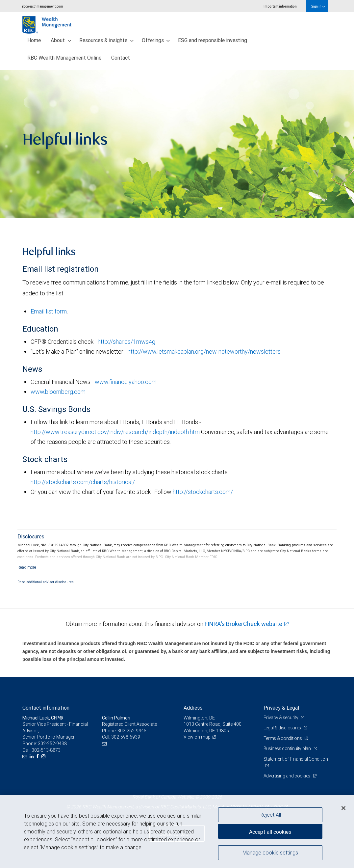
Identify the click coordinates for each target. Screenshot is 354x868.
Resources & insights (106, 40)
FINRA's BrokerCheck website (243, 624)
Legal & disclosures (283, 728)
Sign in (318, 6)
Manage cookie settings (270, 853)
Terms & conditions (283, 738)
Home (34, 40)
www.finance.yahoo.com (126, 382)
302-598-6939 (126, 737)
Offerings (156, 40)
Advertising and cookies (287, 776)
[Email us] (25, 757)
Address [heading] (193, 708)
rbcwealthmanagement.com (43, 6)
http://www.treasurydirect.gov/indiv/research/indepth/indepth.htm (115, 432)
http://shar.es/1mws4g (126, 342)
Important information (280, 6)
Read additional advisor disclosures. (46, 582)
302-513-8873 (46, 750)
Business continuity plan (288, 748)
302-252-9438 (52, 744)
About (61, 40)
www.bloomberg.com (58, 392)
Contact (121, 58)
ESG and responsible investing (213, 40)
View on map (197, 737)
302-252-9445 (132, 731)
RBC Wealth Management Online (64, 58)
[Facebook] (38, 757)
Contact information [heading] (46, 708)
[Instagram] (44, 757)
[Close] (343, 808)
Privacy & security (281, 718)
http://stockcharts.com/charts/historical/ (83, 482)
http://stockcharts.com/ (203, 492)
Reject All (270, 815)
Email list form (49, 311)
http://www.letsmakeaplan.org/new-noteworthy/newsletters (203, 352)
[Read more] (27, 567)
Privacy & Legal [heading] (281, 708)
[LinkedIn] (32, 757)
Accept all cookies (270, 832)
